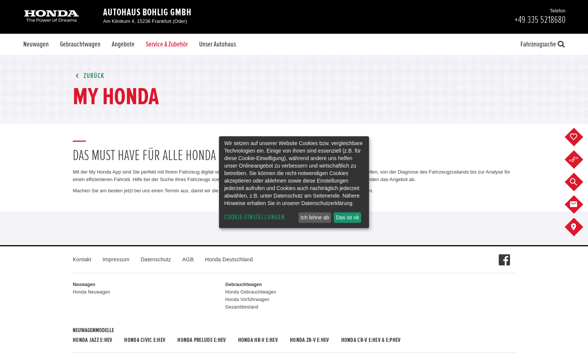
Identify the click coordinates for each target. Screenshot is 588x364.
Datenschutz (156, 259)
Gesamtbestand (242, 307)
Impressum (116, 259)
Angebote (123, 44)
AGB (188, 259)
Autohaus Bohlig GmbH (147, 12)
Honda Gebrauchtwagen (251, 292)
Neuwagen (36, 44)
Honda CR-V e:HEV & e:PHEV (371, 340)
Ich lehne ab (315, 217)
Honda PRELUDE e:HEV (202, 340)
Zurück (88, 76)
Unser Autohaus (217, 44)
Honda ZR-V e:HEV (309, 340)
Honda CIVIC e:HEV (145, 340)
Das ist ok (347, 217)
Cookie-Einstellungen (255, 217)
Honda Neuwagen (91, 292)
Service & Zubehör (167, 44)
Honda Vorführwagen (247, 300)
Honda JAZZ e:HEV (92, 340)
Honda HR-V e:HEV (258, 340)
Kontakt (82, 259)
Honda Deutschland (229, 259)
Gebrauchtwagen (80, 44)
